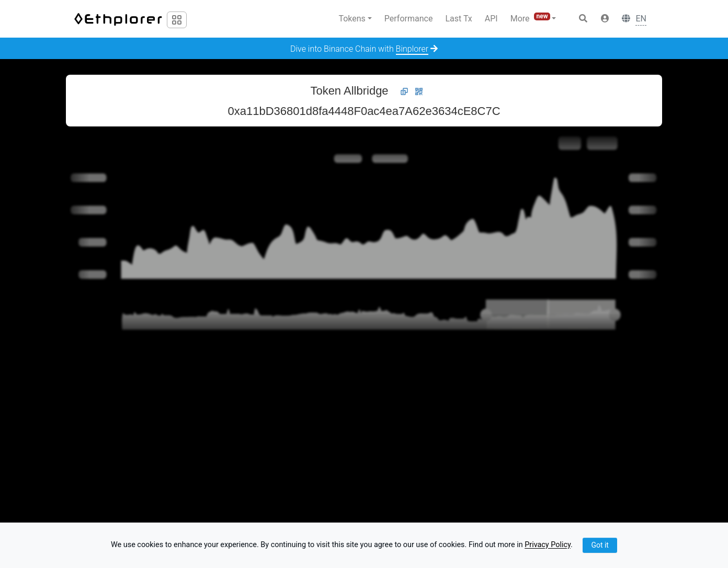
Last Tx (458, 19)
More (531, 18)
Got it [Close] (600, 545)
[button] (605, 19)
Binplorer (412, 49)
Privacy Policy (548, 545)
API (491, 19)
